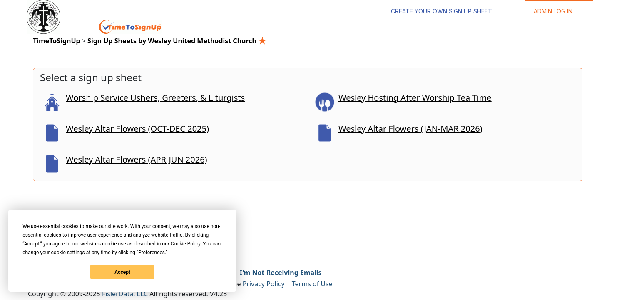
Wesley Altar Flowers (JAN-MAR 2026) (410, 129)
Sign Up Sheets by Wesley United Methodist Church (177, 41)
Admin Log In (553, 11)
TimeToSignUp (57, 41)
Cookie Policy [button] (185, 244)
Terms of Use (312, 284)
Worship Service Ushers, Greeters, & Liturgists (155, 98)
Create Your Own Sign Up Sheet (441, 11)
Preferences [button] (152, 252)
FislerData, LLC (125, 294)
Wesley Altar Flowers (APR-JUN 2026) (137, 159)
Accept (122, 272)
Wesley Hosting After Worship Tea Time (415, 98)
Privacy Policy (264, 284)
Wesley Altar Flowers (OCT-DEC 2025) (137, 129)
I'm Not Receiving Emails (281, 272)
